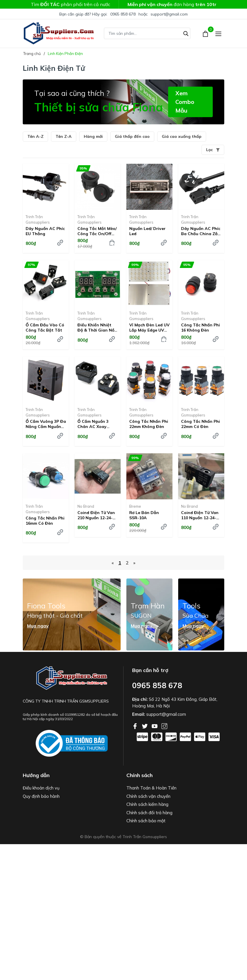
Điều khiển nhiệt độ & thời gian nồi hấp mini (96, 328)
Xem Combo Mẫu (185, 102)
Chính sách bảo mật (146, 821)
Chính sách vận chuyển (148, 796)
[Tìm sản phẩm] (147, 33)
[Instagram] (164, 726)
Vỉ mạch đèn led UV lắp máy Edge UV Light (149, 328)
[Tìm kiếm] (186, 33)
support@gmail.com (169, 14)
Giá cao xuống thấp (182, 136)
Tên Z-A (64, 136)
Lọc (213, 150)
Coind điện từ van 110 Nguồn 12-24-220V (200, 515)
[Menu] (218, 34)
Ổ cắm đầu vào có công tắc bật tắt (45, 328)
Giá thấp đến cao (132, 136)
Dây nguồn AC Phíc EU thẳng (45, 231)
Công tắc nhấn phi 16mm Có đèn (45, 521)
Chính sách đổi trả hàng (149, 813)
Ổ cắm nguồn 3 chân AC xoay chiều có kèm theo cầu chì (97, 424)
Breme (135, 506)
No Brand (86, 506)
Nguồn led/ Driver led (147, 231)
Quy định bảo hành (41, 796)
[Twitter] (145, 726)
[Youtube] (155, 726)
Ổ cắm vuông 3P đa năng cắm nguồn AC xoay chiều (46, 424)
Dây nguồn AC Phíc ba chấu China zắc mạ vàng (201, 231)
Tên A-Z (35, 136)
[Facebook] (136, 726)
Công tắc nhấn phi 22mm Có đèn (201, 424)
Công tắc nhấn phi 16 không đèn (201, 328)
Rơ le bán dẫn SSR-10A (144, 515)
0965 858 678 (123, 14)
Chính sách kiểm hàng (147, 804)
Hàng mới (93, 136)
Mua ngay (38, 626)
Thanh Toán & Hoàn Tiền (151, 788)
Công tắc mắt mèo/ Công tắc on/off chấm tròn (97, 231)
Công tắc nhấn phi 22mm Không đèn (149, 424)
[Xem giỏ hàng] (206, 33)
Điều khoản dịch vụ (41, 788)
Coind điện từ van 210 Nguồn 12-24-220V (96, 515)
